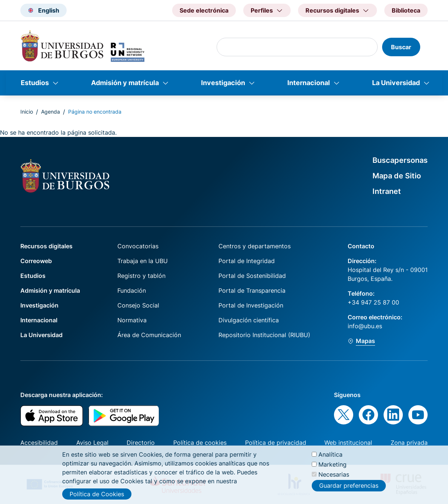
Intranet (387, 191)
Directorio (141, 443)
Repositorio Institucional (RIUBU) (264, 335)
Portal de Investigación (251, 305)
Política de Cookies (97, 495)
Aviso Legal (92, 443)
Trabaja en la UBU (143, 261)
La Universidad (396, 83)
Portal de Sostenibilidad (252, 276)
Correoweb (36, 261)
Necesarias (334, 476)
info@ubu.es (365, 326)
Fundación (132, 290)
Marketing (332, 466)
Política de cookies (200, 443)
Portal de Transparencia (252, 290)
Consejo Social (138, 305)
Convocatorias (138, 246)
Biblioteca (406, 10)
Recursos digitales (46, 246)
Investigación (223, 83)
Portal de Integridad (247, 261)
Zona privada (409, 443)
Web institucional (348, 443)
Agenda (51, 112)
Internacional (309, 83)
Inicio (27, 112)
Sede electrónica (204, 10)
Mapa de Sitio (397, 176)
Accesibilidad (39, 443)
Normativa (132, 320)
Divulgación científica (249, 320)
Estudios (35, 83)
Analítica (330, 456)
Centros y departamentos (255, 246)
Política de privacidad (276, 443)
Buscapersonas (400, 160)
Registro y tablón (141, 276)
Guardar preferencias (349, 487)
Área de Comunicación (149, 335)
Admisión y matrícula (125, 83)
